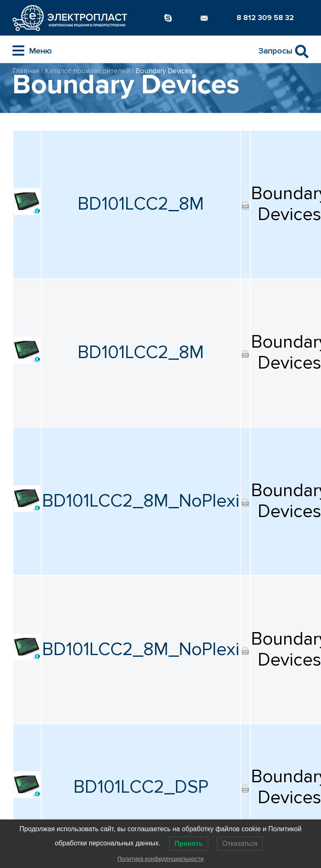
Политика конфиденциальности (161, 859)
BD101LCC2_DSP (141, 787)
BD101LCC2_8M (141, 204)
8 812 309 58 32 (265, 18)
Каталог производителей (87, 71)
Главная (26, 71)
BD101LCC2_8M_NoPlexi (141, 501)
